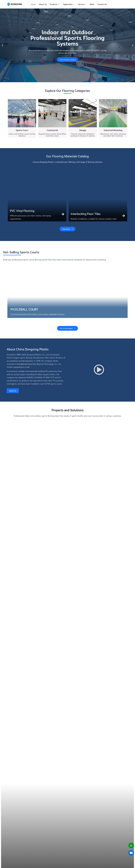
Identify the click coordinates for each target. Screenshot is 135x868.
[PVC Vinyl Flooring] (63, 214)
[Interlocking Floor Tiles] (124, 216)
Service (82, 4)
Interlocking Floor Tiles (86, 213)
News (92, 4)
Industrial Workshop (113, 130)
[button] (2, 45)
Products (55, 4)
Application (69, 4)
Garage (83, 130)
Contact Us (102, 4)
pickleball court (24, 309)
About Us (43, 4)
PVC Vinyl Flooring (22, 210)
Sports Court (22, 130)
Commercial (52, 130)
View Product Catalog (67, 60)
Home (33, 4)
